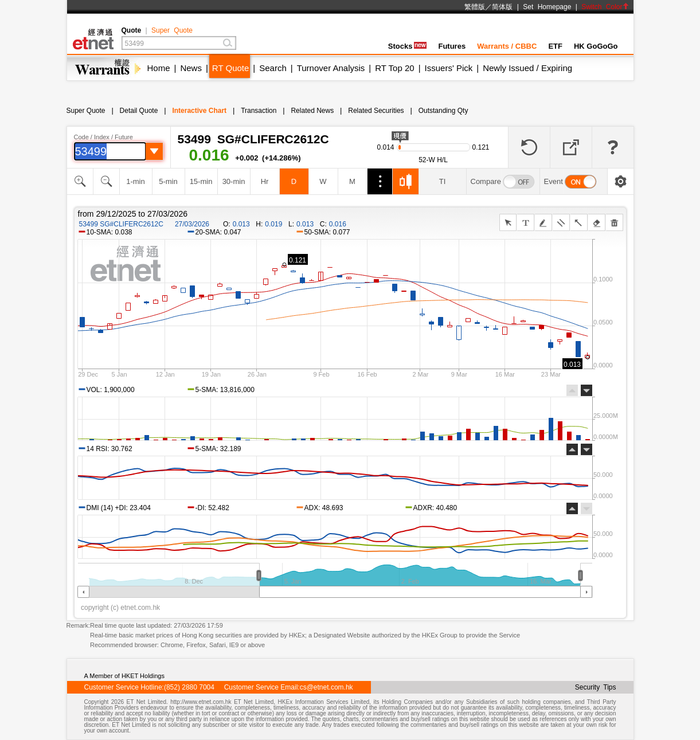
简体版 (502, 7)
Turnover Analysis (331, 68)
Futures (452, 46)
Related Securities (376, 111)
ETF (555, 46)
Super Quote (172, 30)
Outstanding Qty (443, 111)
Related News (312, 111)
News (191, 68)
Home (159, 68)
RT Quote (230, 68)
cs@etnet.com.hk (326, 687)
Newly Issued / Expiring (527, 68)
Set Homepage (547, 7)
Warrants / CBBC (507, 46)
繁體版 (475, 7)
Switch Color (605, 7)
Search (273, 68)
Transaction (259, 111)
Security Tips (596, 687)
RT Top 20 (394, 68)
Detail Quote (139, 111)
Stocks (408, 46)
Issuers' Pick (449, 68)
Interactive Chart (199, 111)
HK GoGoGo (596, 46)
